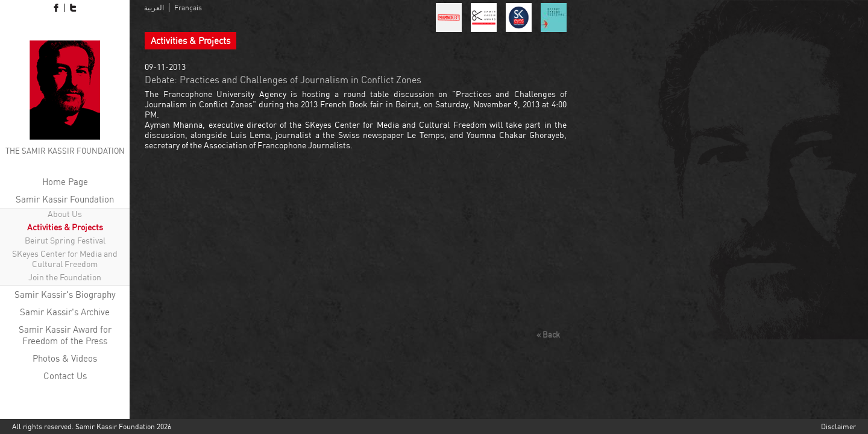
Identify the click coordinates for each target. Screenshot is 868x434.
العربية (154, 8)
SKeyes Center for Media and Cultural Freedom (65, 259)
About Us (65, 214)
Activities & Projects (65, 227)
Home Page (65, 182)
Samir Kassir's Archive (65, 312)
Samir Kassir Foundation (65, 199)
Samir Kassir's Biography (65, 294)
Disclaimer (838, 426)
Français (188, 8)
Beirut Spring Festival (65, 240)
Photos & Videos (65, 358)
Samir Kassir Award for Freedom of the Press (65, 335)
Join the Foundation (65, 277)
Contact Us (65, 376)
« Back (548, 335)
